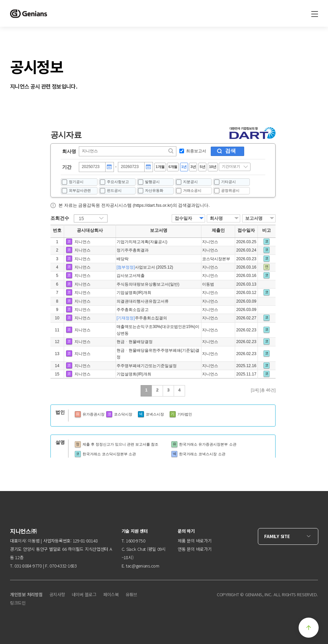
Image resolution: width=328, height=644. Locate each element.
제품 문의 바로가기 (195, 541)
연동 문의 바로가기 (195, 549)
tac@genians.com (143, 566)
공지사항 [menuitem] (57, 594)
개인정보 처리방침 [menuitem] (26, 594)
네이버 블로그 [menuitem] (84, 594)
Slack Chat (136, 549)
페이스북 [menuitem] (111, 594)
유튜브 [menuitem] (131, 594)
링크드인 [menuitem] (18, 603)
